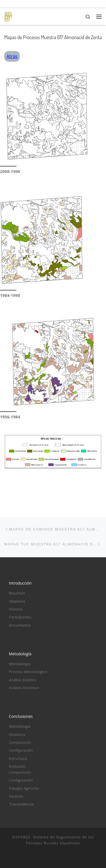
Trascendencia (21, 804)
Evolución (17, 766)
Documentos (20, 625)
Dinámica (17, 734)
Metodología (20, 664)
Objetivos (17, 601)
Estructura (18, 758)
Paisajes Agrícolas (24, 788)
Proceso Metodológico (28, 672)
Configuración (21, 750)
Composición (20, 742)
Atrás (12, 56)
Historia (16, 609)
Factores (16, 796)
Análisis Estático (22, 680)
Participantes (20, 617)
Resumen (17, 593)
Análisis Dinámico (24, 688)
